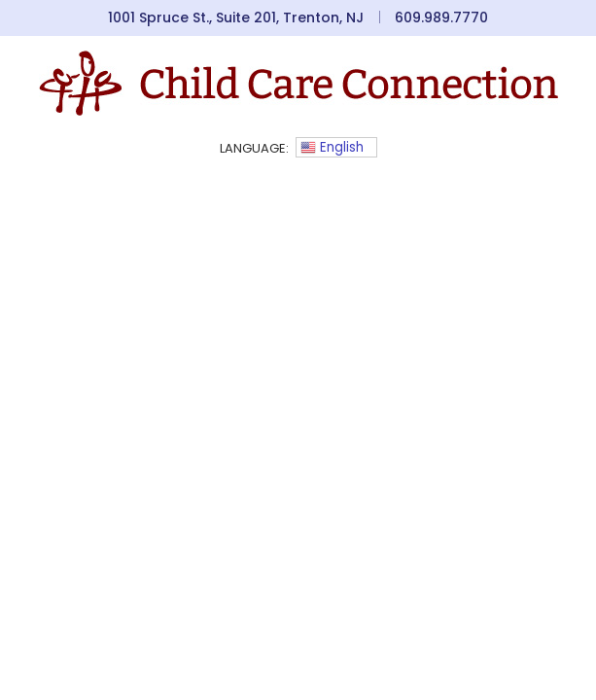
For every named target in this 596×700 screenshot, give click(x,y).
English (332, 147)
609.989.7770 (441, 17)
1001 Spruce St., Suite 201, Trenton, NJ (236, 17)
